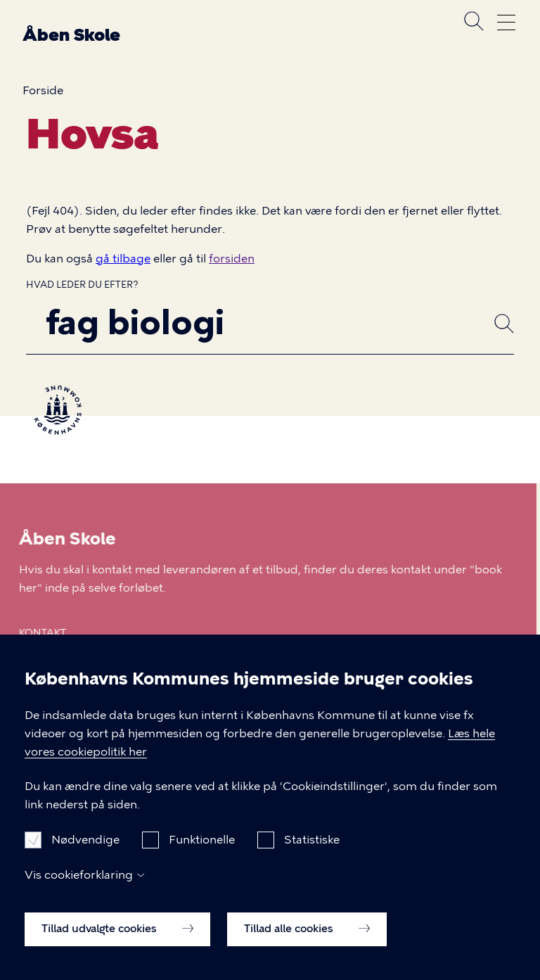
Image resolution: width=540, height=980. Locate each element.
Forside (43, 90)
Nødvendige (85, 857)
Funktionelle (202, 857)
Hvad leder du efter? (82, 285)
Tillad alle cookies (307, 945)
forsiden (232, 259)
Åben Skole (71, 35)
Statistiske (312, 857)
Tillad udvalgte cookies (117, 945)
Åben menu (506, 23)
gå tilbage (123, 259)
